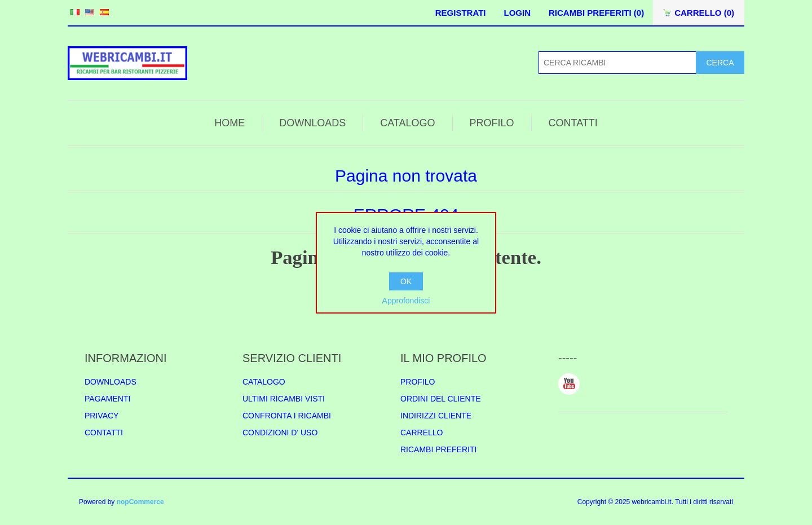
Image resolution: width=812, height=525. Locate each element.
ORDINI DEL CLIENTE (441, 399)
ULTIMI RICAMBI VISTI (284, 399)
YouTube (569, 384)
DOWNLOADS (312, 123)
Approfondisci (406, 301)
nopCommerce (140, 502)
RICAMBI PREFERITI (438, 449)
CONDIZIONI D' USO (280, 433)
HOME (230, 123)
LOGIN (517, 13)
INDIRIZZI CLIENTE (436, 416)
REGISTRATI (461, 13)
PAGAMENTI (107, 399)
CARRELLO (422, 433)
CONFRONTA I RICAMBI (287, 416)
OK (406, 281)
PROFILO (492, 123)
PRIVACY (101, 416)
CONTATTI (573, 123)
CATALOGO (407, 123)
